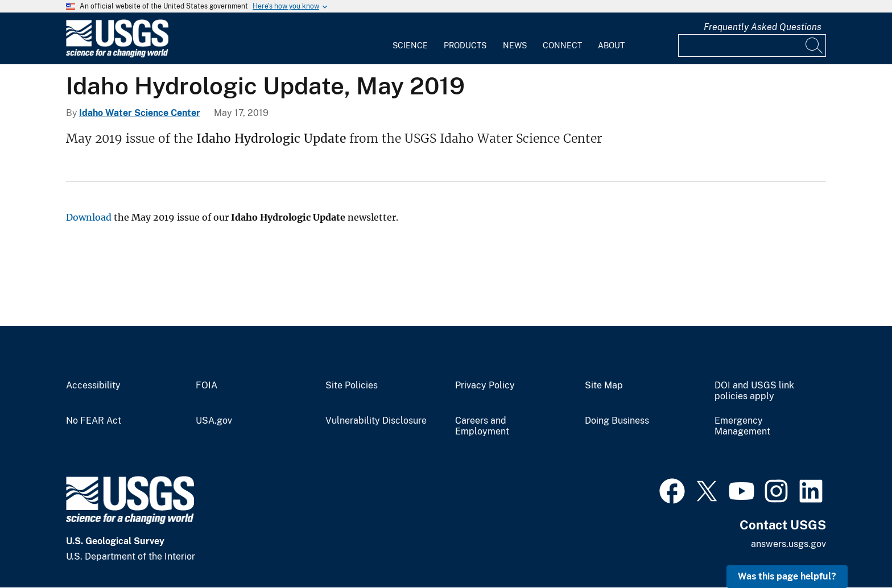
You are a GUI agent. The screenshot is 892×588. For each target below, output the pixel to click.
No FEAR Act (94, 421)
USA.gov (214, 421)
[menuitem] (410, 39)
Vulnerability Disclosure (376, 421)
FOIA (207, 386)
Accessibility (93, 386)
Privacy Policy (485, 386)
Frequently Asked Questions (763, 27)
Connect (562, 45)
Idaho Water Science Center (140, 113)
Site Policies (352, 386)
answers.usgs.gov (788, 544)
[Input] (752, 45)
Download (89, 217)
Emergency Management (742, 426)
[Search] (815, 45)
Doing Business (617, 421)
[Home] (117, 55)
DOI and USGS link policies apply (754, 391)
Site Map (604, 386)
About (611, 45)
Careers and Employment (482, 426)
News (515, 45)
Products (465, 45)
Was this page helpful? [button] (787, 576)
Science (410, 45)
